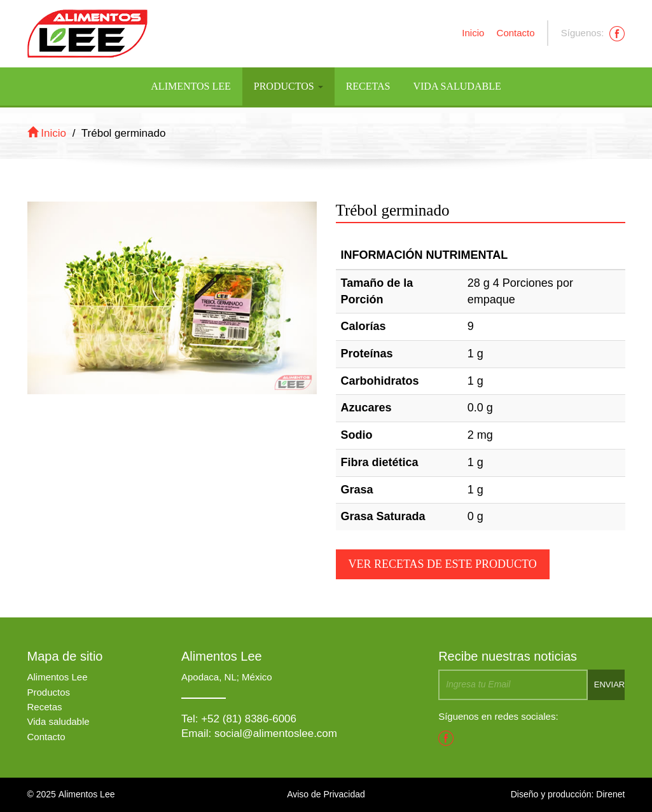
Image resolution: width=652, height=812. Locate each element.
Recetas (368, 86)
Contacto (516, 33)
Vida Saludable (457, 86)
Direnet (610, 794)
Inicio (473, 33)
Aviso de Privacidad (326, 794)
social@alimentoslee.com (276, 733)
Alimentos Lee (191, 86)
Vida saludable (59, 721)
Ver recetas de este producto (443, 564)
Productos (288, 86)
